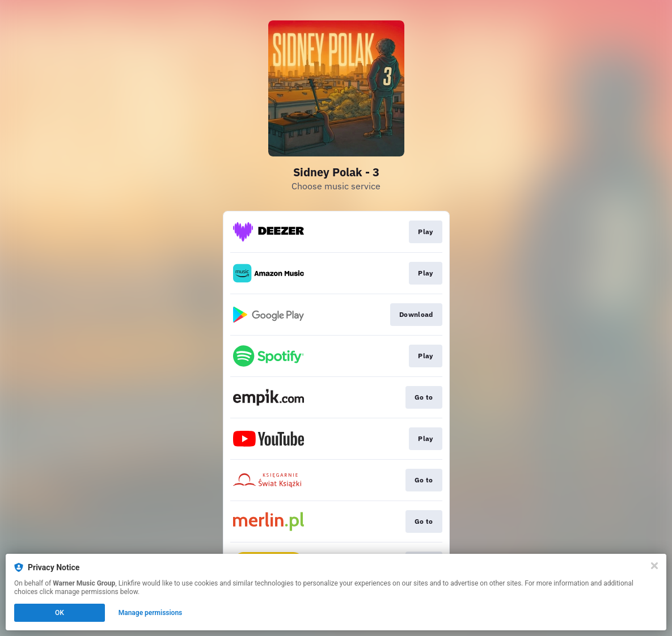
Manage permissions (151, 613)
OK (60, 613)
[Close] (654, 566)
